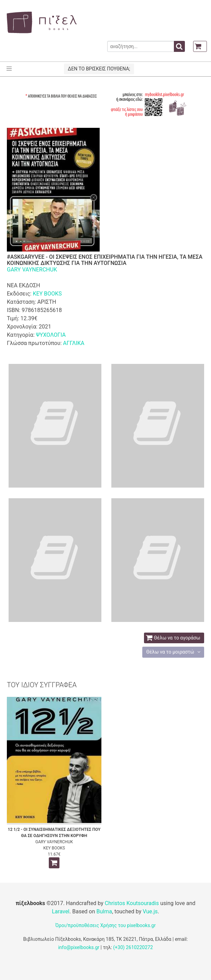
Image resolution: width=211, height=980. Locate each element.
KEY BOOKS (47, 294)
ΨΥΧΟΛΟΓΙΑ (51, 335)
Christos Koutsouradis (132, 903)
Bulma (104, 911)
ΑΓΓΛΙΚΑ (74, 343)
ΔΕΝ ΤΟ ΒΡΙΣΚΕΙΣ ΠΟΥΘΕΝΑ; (99, 69)
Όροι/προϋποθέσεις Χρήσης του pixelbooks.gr (105, 925)
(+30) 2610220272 (133, 947)
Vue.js (150, 911)
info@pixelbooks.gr (79, 947)
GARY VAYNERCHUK (32, 270)
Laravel (61, 911)
